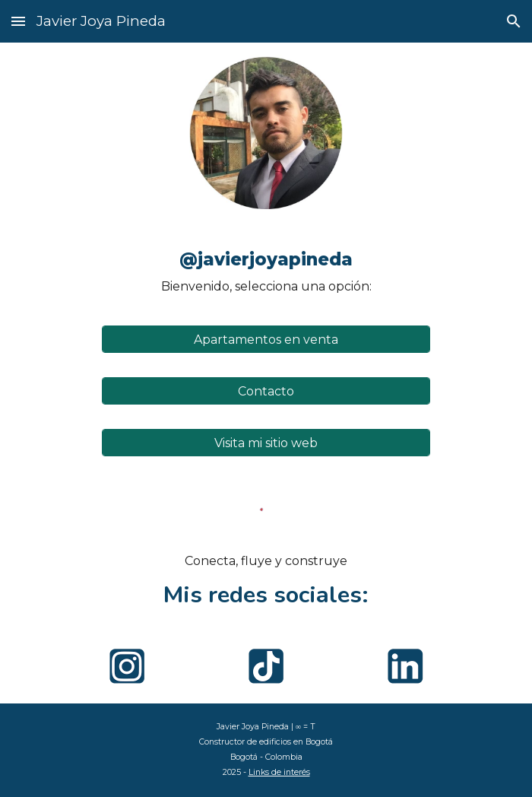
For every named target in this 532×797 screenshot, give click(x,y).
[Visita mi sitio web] (266, 443)
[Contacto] (266, 391)
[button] (18, 21)
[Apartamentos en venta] (266, 340)
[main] (266, 267)
